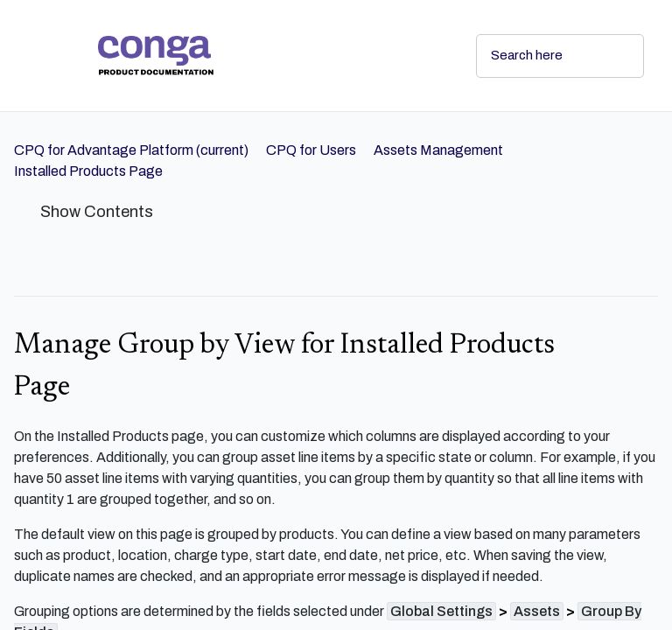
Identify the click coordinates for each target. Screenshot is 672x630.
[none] (637, 247)
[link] (273, 56)
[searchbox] (612, 56)
